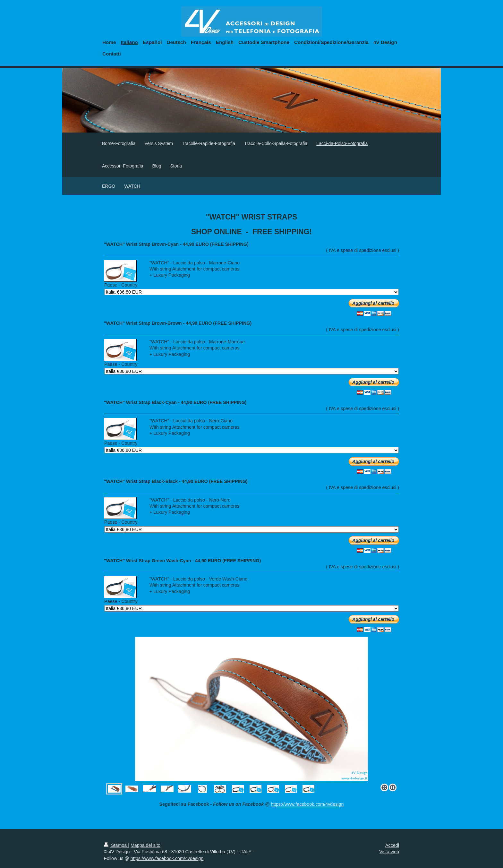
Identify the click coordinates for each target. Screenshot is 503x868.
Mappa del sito (145, 845)
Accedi (392, 845)
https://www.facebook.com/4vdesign (307, 804)
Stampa (116, 845)
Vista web (389, 852)
